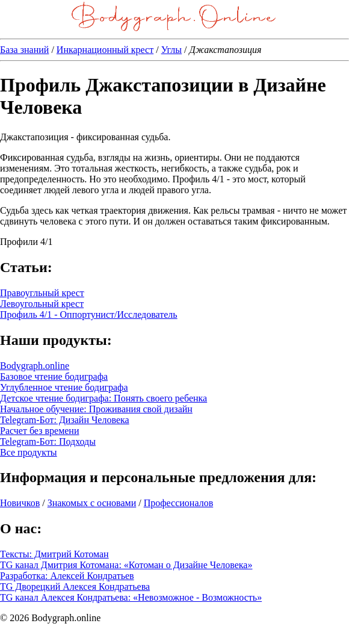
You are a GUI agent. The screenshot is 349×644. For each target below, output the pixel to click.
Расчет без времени (39, 431)
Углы (171, 50)
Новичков (20, 503)
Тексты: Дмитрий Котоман (54, 554)
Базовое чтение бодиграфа (54, 376)
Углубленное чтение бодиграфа (64, 387)
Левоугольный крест (42, 304)
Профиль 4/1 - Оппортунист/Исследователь (89, 314)
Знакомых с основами (92, 503)
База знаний (24, 50)
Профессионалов (179, 503)
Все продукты (29, 452)
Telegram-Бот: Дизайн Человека (65, 420)
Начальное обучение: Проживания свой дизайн (96, 409)
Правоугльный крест (42, 293)
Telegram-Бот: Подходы (48, 441)
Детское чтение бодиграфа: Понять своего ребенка (103, 398)
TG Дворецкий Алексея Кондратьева (75, 587)
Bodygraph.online (35, 366)
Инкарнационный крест (105, 50)
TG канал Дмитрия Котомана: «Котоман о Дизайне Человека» (126, 565)
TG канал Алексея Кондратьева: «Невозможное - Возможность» (131, 597)
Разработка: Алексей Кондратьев (67, 576)
